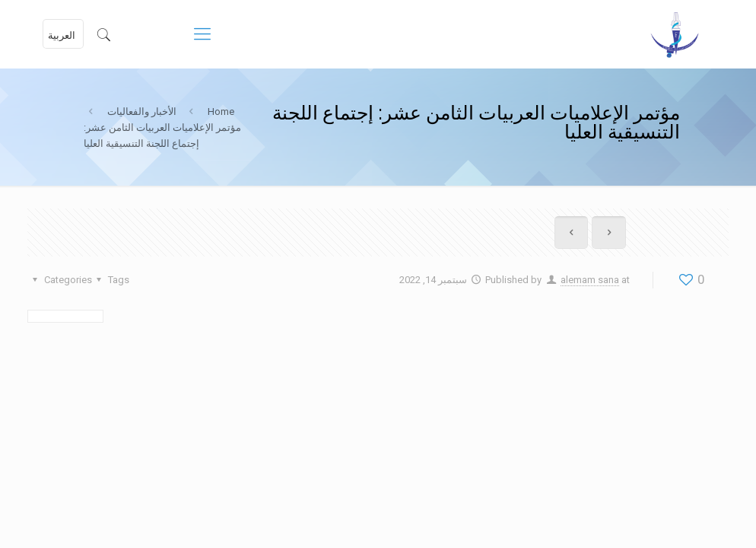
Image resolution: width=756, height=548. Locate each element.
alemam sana (590, 280)
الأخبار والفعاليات (142, 112)
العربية (62, 35)
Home (221, 112)
